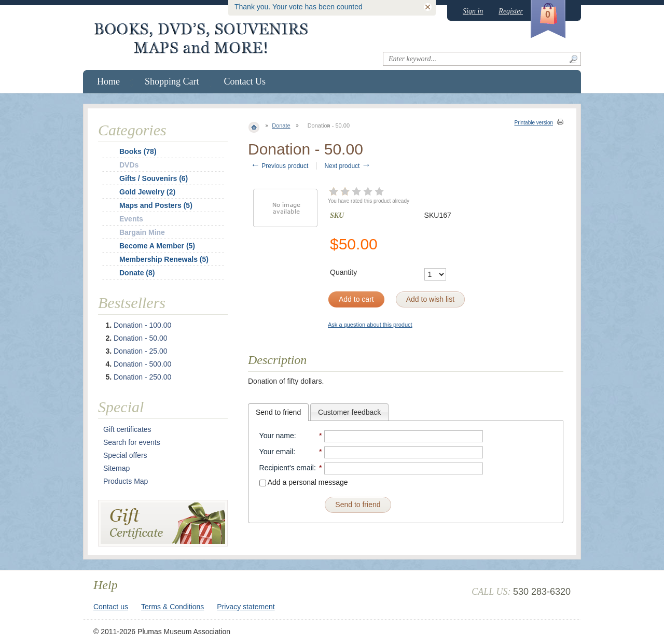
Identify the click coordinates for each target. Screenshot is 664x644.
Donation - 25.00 (141, 351)
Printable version (534, 123)
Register (511, 11)
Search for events (132, 442)
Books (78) (138, 151)
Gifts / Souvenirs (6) (154, 178)
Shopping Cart (172, 81)
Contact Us (245, 81)
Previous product (279, 166)
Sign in (473, 11)
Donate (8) (137, 273)
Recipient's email (287, 468)
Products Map (126, 481)
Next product (347, 166)
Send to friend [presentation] (278, 412)
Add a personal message (304, 482)
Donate (281, 125)
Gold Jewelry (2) (147, 192)
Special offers (125, 455)
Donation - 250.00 (142, 377)
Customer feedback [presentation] (349, 412)
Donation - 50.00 (141, 338)
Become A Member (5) (157, 246)
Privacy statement (246, 607)
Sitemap (116, 468)
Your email (276, 452)
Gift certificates (127, 429)
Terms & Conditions (172, 607)
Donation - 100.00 (142, 325)
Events (131, 219)
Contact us (111, 607)
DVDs (129, 165)
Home (108, 81)
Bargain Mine (142, 232)
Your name (277, 436)
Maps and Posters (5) (156, 205)
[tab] (278, 412)
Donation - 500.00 (142, 364)
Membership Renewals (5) (164, 259)
